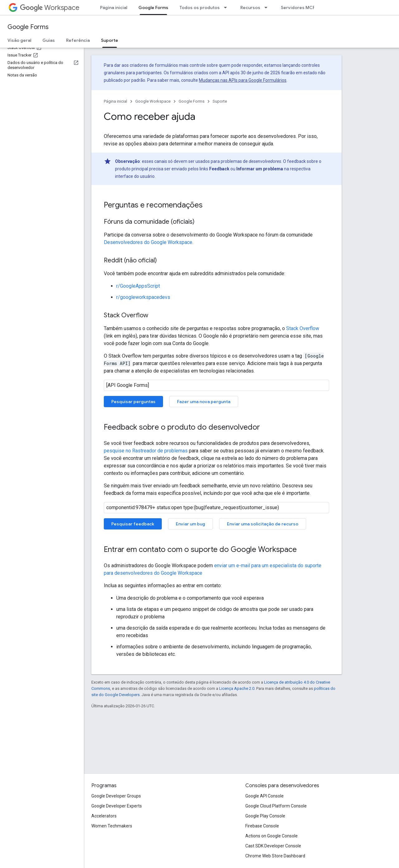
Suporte (220, 101)
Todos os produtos (200, 7)
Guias (49, 40)
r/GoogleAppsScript (138, 286)
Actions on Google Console (272, 836)
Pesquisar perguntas (133, 402)
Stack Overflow (303, 328)
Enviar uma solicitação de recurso (263, 524)
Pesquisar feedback (133, 524)
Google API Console (264, 796)
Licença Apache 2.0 (237, 688)
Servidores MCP (298, 7)
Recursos (250, 7)
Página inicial (114, 7)
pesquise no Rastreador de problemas (146, 451)
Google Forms (28, 27)
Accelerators (104, 816)
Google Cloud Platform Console (276, 806)
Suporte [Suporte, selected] (110, 40)
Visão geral (19, 40)
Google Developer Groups (116, 796)
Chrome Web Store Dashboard (275, 856)
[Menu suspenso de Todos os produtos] (227, 7)
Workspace (50, 8)
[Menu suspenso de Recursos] (268, 7)
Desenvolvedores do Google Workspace (148, 242)
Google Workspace (153, 101)
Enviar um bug (190, 524)
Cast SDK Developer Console (273, 846)
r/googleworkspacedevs (143, 297)
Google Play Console (265, 816)
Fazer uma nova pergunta (204, 402)
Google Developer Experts (117, 806)
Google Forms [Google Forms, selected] (153, 7)
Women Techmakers (112, 826)
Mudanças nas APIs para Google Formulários (243, 80)
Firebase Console (262, 826)
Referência (78, 40)
